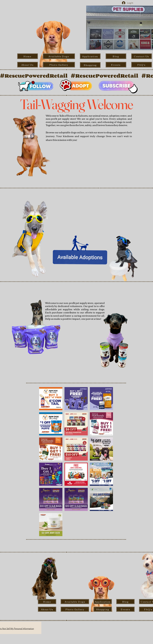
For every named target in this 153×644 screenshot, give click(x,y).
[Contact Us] (142, 56)
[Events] (116, 65)
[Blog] (116, 56)
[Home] (28, 56)
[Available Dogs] (59, 56)
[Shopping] (90, 65)
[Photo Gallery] (59, 65)
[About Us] (28, 65)
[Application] (90, 56)
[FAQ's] (142, 65)
